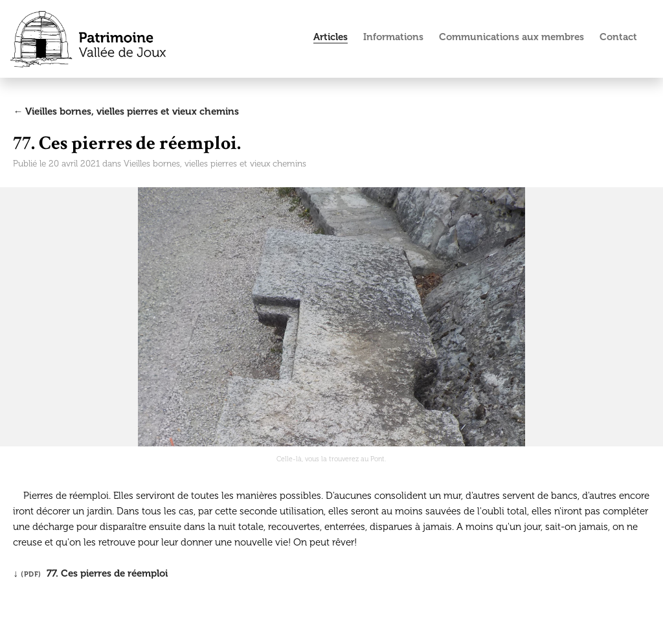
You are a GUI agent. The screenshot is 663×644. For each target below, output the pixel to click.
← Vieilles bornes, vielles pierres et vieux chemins (126, 111)
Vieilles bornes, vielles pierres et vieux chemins (215, 164)
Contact (618, 37)
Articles (331, 37)
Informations (393, 37)
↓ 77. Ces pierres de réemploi (90, 573)
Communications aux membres (511, 37)
